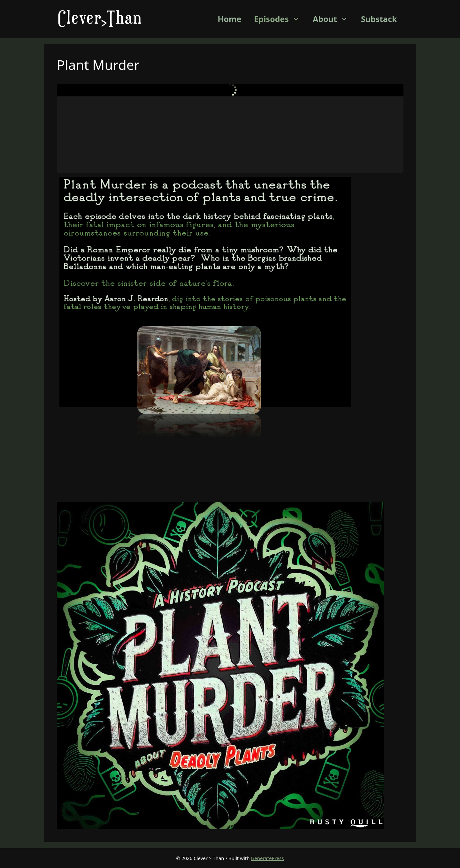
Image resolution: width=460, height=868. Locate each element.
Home (229, 19)
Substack (379, 19)
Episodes (280, 19)
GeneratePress (267, 858)
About (334, 19)
